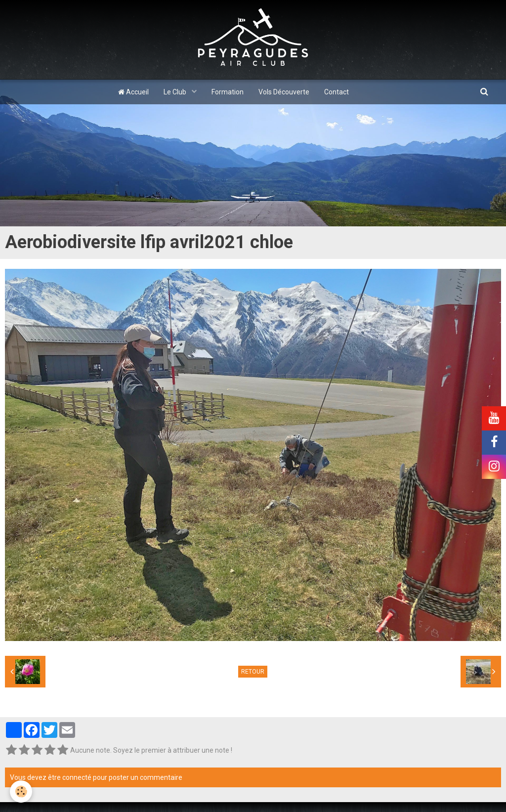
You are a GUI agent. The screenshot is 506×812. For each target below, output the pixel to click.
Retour (253, 672)
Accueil (133, 92)
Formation (228, 92)
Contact (337, 92)
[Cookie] (21, 791)
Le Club (176, 92)
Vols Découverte (284, 92)
